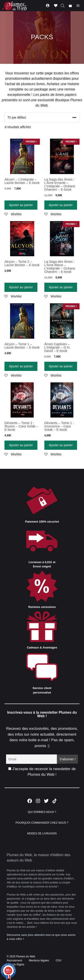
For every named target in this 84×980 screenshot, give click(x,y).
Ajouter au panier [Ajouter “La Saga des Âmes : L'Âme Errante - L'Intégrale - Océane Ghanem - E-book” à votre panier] (61, 205)
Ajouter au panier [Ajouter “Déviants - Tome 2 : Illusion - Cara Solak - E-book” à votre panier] (21, 445)
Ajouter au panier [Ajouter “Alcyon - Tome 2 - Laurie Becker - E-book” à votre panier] (21, 287)
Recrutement (14, 961)
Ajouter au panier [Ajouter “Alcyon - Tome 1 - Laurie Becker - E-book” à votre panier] (21, 366)
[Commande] (42, 117)
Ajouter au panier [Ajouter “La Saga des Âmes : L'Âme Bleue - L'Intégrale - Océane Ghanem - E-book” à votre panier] (61, 287)
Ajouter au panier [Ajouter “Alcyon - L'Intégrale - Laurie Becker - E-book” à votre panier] (21, 205)
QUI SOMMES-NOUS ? (42, 812)
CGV (59, 961)
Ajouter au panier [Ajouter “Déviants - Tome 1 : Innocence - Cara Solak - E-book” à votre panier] (61, 445)
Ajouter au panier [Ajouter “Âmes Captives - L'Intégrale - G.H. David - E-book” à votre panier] (61, 366)
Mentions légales (39, 961)
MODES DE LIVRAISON (42, 834)
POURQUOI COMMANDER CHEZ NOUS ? (42, 823)
